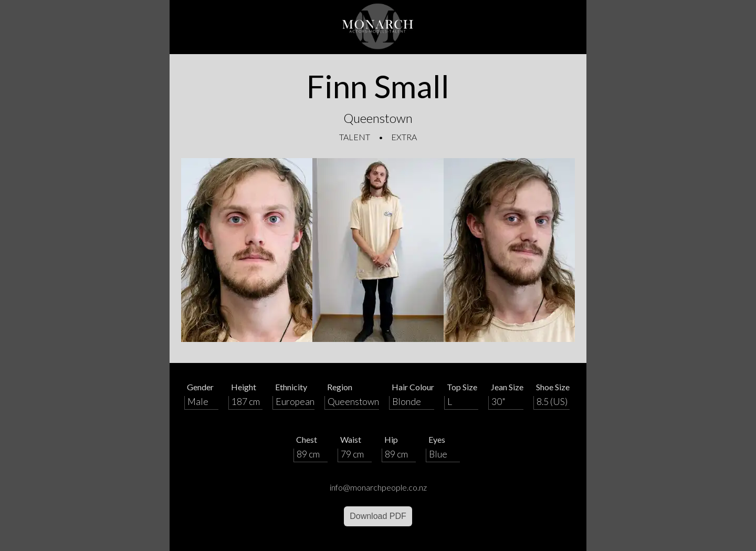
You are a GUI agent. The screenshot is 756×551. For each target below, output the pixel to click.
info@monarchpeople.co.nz (378, 487)
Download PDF (378, 516)
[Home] (378, 27)
